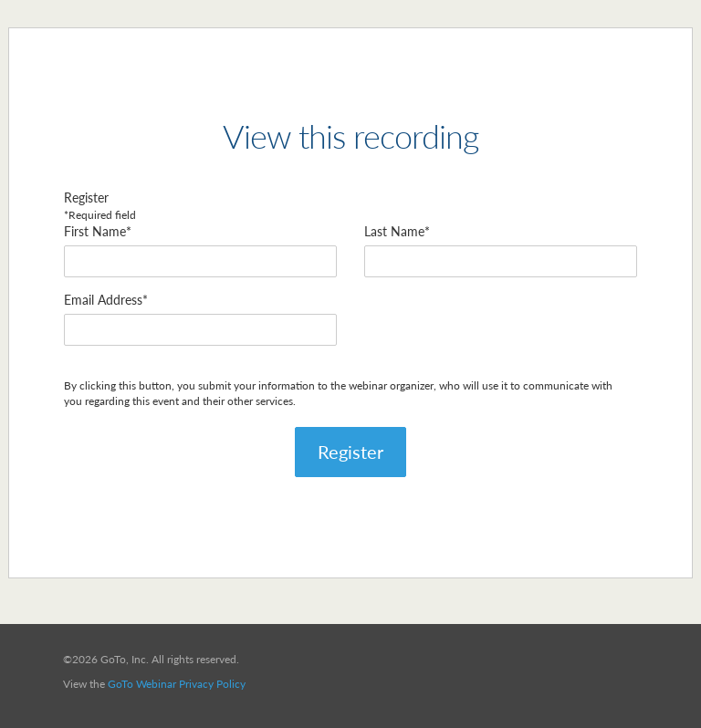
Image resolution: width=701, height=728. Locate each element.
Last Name (394, 231)
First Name (95, 231)
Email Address (103, 300)
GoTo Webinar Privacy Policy (177, 684)
